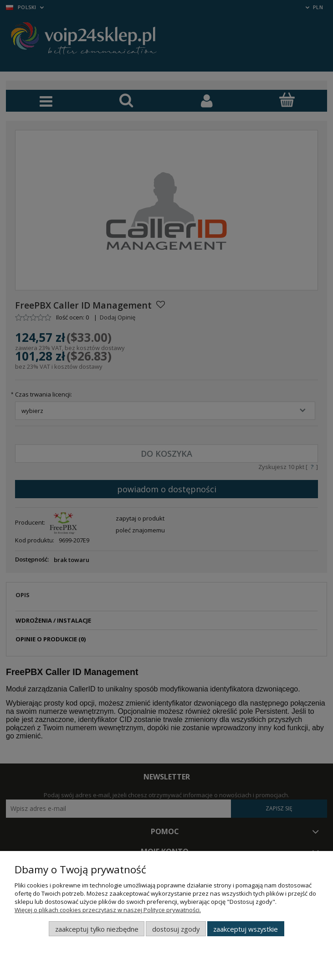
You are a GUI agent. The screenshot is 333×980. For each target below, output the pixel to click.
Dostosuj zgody (176, 929)
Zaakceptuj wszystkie (246, 929)
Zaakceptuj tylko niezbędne (97, 929)
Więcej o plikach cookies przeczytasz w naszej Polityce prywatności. (108, 910)
